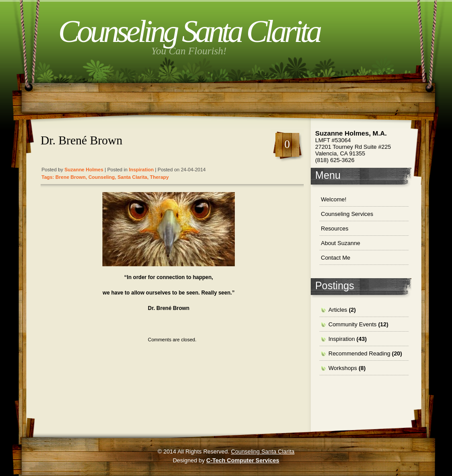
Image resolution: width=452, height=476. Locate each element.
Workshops (343, 368)
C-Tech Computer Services (243, 460)
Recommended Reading (359, 353)
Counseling (102, 177)
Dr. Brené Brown (81, 140)
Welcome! (334, 199)
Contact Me (335, 258)
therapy (160, 177)
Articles (338, 310)
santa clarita (132, 177)
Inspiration (141, 170)
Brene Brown (71, 177)
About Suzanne (341, 243)
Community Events (352, 324)
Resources (335, 229)
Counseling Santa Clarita (189, 31)
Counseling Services (347, 214)
